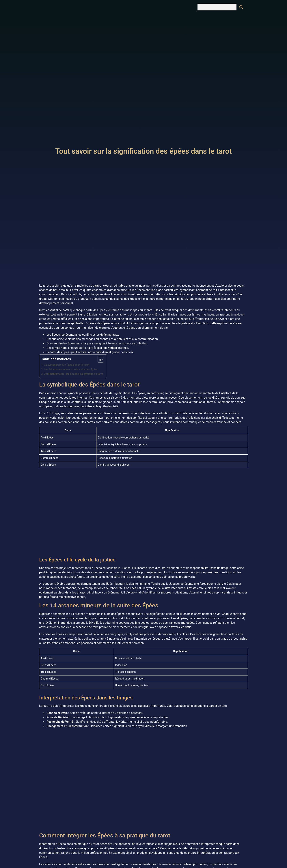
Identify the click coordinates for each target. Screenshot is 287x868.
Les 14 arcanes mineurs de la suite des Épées (71, 370)
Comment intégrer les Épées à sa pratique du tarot (73, 374)
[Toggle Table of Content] (99, 360)
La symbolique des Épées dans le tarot (67, 365)
